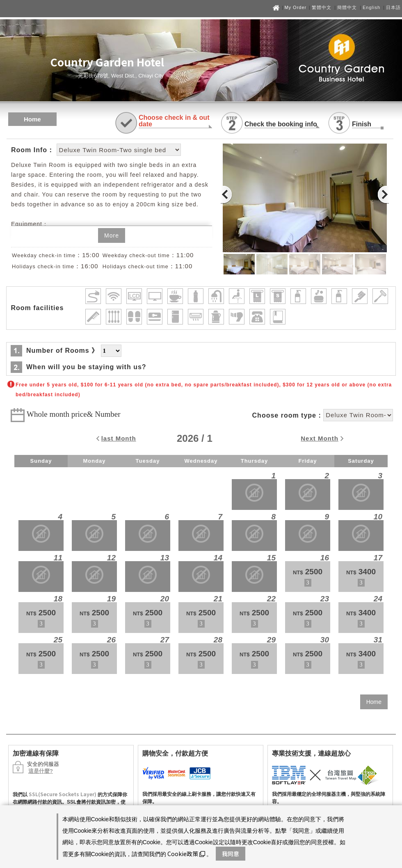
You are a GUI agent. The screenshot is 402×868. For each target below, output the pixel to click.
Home (32, 119)
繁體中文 (322, 7)
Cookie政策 (186, 854)
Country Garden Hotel (107, 62)
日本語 (393, 7)
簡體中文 (347, 7)
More (112, 235)
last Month (119, 438)
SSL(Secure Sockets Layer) (63, 794)
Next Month (320, 438)
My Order (296, 7)
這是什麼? (41, 771)
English (371, 7)
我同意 (231, 854)
